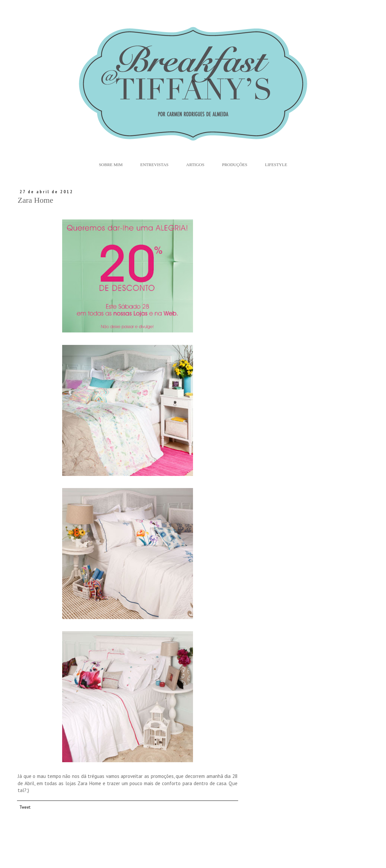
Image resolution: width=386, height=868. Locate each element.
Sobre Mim (111, 165)
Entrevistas (154, 165)
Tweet (25, 807)
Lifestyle (276, 165)
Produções (235, 165)
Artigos (195, 165)
